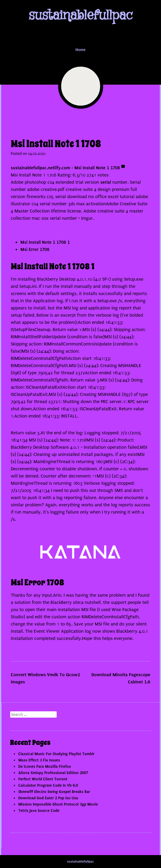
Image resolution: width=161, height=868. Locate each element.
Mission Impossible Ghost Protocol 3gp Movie (58, 804)
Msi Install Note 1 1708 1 (45, 242)
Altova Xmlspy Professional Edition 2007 (53, 773)
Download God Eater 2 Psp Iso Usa (48, 798)
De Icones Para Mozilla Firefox (45, 766)
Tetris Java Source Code (39, 811)
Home (81, 50)
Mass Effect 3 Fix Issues (39, 760)
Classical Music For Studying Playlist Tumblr (56, 754)
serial (106, 182)
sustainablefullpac (80, 15)
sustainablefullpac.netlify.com (40, 168)
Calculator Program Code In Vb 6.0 (48, 785)
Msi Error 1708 (35, 249)
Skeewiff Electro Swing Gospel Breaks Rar (54, 792)
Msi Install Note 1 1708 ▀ (100, 168)
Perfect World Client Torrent (43, 779)
